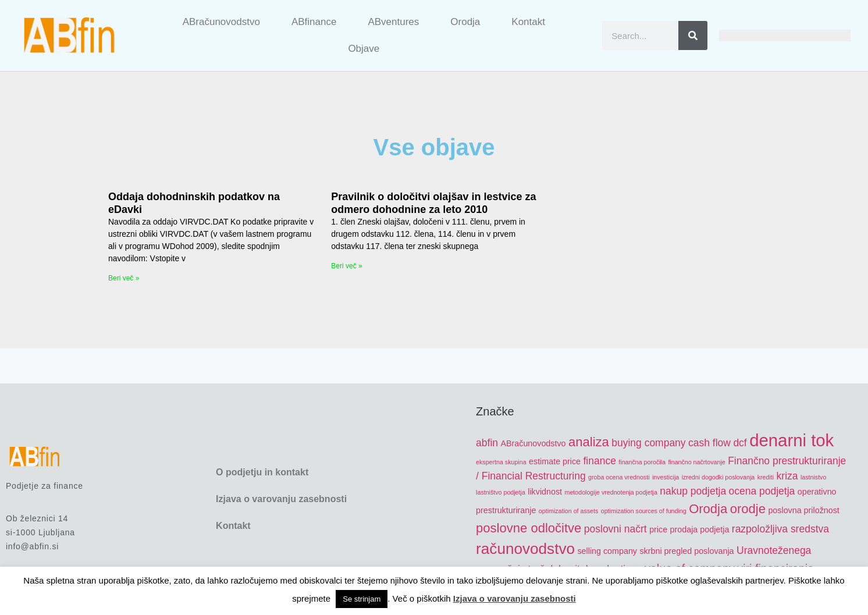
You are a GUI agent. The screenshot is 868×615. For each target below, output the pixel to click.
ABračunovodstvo (221, 22)
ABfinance (314, 22)
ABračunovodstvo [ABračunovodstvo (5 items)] (533, 443)
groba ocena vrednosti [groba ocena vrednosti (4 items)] (619, 477)
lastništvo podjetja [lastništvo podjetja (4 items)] (501, 492)
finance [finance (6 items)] (600, 461)
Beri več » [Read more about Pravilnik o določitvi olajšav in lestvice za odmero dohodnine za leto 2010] (346, 266)
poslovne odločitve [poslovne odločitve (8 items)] (529, 528)
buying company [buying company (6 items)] (648, 443)
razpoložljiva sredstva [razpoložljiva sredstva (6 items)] (780, 529)
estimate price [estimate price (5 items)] (555, 461)
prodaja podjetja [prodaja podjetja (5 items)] (700, 529)
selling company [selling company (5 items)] (607, 551)
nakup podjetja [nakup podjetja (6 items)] (693, 491)
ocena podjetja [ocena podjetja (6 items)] (762, 491)
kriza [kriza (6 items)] (787, 476)
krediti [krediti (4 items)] (766, 477)
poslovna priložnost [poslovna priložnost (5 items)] (803, 510)
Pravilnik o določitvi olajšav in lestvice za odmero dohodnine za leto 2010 (433, 203)
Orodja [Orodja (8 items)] (708, 509)
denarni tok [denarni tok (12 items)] (791, 440)
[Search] (693, 35)
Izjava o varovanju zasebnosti (281, 499)
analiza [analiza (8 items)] (589, 442)
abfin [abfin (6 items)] (487, 443)
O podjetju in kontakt (262, 472)
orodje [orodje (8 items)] (748, 509)
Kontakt (528, 22)
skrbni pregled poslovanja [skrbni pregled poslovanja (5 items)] (686, 551)
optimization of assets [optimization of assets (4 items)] (568, 511)
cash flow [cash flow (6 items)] (709, 443)
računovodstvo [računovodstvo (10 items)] (525, 549)
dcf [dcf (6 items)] (740, 443)
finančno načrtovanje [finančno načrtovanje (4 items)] (696, 462)
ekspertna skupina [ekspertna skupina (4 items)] (501, 462)
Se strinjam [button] (362, 599)
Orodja (465, 22)
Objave (364, 49)
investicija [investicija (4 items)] (666, 477)
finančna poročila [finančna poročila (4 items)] (642, 462)
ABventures (393, 22)
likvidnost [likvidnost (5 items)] (545, 492)
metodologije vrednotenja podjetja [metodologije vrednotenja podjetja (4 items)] (611, 492)
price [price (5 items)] (658, 529)
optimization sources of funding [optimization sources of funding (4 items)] (644, 511)
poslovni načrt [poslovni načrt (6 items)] (616, 529)
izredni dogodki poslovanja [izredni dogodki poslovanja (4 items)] (718, 477)
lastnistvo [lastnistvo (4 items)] (813, 477)
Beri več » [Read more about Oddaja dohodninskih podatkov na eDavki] (124, 278)
